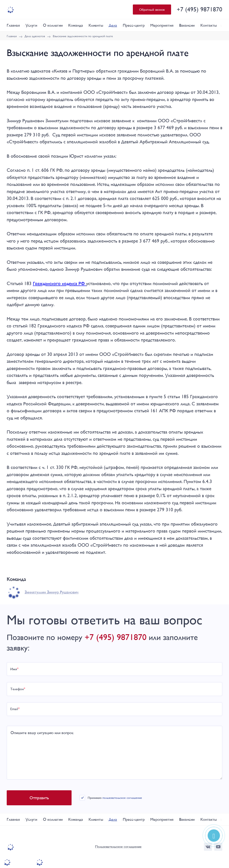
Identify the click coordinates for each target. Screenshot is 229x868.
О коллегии (53, 25)
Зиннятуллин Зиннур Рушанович (52, 592)
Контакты (209, 25)
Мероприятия (162, 25)
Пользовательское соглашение (118, 847)
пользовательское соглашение (122, 798)
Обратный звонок (152, 10)
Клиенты (96, 25)
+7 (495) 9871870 (199, 9)
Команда (76, 25)
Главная (13, 25)
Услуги (31, 25)
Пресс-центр (134, 25)
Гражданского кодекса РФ (59, 284)
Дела (113, 25)
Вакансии (187, 25)
